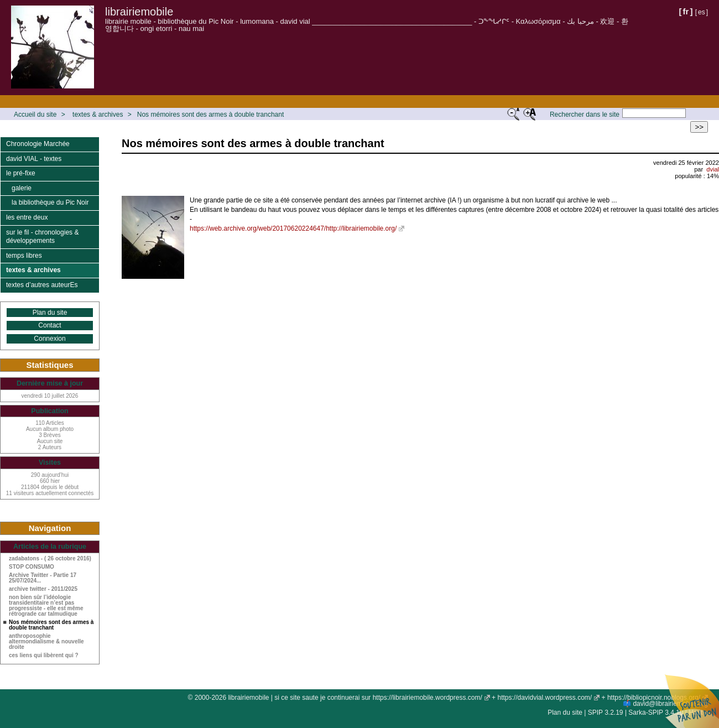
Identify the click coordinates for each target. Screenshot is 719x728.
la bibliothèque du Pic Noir (50, 202)
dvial (713, 169)
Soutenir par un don (691, 700)
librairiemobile (139, 12)
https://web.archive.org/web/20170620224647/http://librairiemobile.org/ (293, 228)
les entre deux (27, 217)
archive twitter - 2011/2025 (43, 589)
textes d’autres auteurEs (42, 285)
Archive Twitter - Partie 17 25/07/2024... (43, 578)
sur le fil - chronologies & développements (42, 237)
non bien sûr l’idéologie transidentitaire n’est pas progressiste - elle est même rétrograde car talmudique (46, 606)
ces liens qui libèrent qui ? (44, 656)
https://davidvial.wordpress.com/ (545, 698)
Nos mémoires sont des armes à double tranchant (210, 115)
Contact (50, 325)
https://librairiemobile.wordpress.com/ (428, 698)
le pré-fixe (21, 173)
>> (699, 127)
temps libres (24, 256)
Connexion (50, 339)
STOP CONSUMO (32, 567)
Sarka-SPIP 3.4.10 (656, 713)
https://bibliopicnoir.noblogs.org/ (654, 698)
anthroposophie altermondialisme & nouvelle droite (46, 642)
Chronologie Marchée (38, 144)
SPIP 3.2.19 (606, 713)
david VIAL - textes (34, 159)
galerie (22, 188)
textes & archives (98, 115)
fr (686, 11)
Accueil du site (35, 115)
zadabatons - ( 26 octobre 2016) (50, 559)
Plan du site (50, 313)
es (702, 12)
